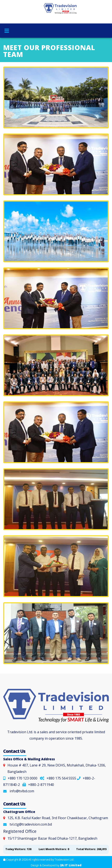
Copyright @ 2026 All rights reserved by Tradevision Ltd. (39, 860)
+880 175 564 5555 (58, 778)
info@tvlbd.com (22, 791)
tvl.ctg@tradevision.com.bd (31, 824)
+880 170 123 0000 (20, 778)
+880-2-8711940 (38, 785)
